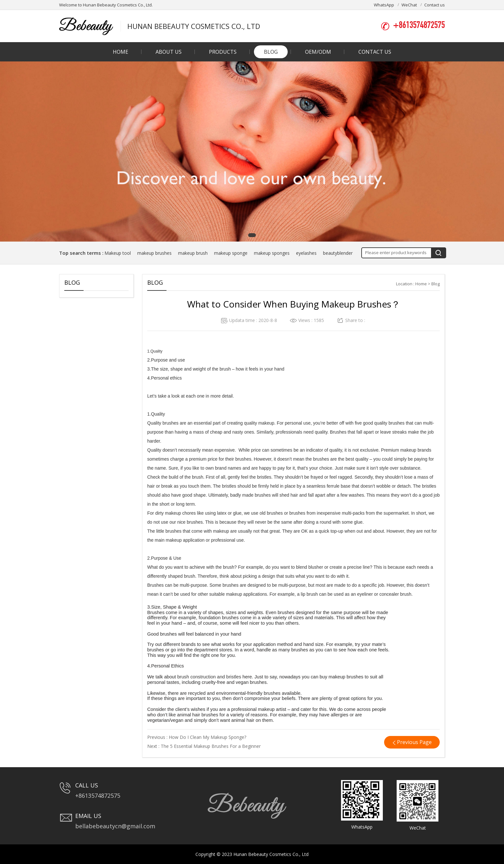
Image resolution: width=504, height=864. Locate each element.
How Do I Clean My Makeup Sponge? (207, 737)
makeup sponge (231, 253)
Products (223, 52)
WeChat (409, 5)
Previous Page (414, 742)
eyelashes (306, 253)
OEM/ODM (318, 52)
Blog (271, 52)
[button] (252, 235)
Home (121, 52)
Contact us (435, 5)
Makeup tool (118, 253)
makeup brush (193, 253)
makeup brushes (154, 253)
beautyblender (338, 253)
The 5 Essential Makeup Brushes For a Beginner (211, 746)
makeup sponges (272, 253)
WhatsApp (384, 5)
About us (169, 52)
